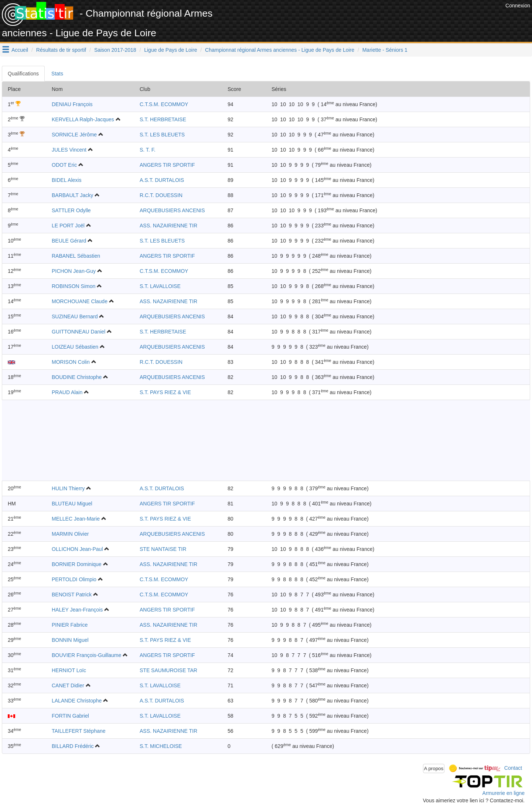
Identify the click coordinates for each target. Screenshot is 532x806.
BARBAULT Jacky (72, 195)
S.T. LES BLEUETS (162, 135)
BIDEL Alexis (66, 180)
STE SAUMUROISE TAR (168, 670)
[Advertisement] (369, 18)
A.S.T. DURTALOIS (162, 180)
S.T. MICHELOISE (161, 746)
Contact (513, 768)
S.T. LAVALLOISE (160, 286)
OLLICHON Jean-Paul (77, 549)
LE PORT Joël (68, 226)
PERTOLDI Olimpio (74, 579)
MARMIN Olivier (70, 534)
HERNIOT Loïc (69, 670)
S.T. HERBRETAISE (163, 119)
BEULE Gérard (69, 241)
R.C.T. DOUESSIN (161, 195)
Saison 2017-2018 (115, 50)
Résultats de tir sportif (61, 50)
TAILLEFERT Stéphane (79, 731)
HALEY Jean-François (77, 610)
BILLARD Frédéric (73, 746)
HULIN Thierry (68, 488)
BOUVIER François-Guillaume (86, 655)
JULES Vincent (69, 150)
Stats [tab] (57, 74)
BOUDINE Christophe (77, 377)
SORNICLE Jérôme (74, 135)
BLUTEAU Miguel (72, 504)
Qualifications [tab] (23, 74)
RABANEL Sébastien (76, 256)
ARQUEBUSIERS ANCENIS (172, 210)
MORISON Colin (71, 362)
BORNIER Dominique (77, 564)
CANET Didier (68, 685)
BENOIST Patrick (72, 595)
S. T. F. (148, 150)
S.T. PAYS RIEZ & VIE (165, 392)
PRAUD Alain (67, 392)
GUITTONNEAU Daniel (79, 332)
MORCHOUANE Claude (80, 301)
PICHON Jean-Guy (74, 271)
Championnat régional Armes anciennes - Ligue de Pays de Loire (280, 50)
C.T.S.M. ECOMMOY (164, 104)
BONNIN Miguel (70, 640)
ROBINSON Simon (74, 286)
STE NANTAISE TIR (163, 549)
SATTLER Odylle (71, 210)
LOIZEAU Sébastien (75, 347)
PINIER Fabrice (70, 625)
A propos (434, 768)
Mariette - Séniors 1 (385, 50)
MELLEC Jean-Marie (76, 519)
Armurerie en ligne (504, 793)
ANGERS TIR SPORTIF (167, 165)
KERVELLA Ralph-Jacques (83, 119)
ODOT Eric (64, 165)
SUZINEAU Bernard (75, 316)
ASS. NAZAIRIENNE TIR (168, 226)
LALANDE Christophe (77, 701)
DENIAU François (72, 104)
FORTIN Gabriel (70, 716)
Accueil (20, 50)
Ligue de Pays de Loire (170, 50)
